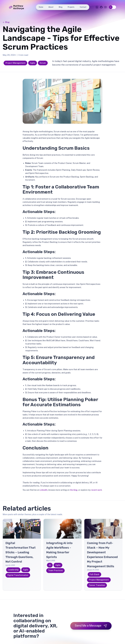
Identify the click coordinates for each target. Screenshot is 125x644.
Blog (61, 7)
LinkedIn (44, 490)
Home (41, 7)
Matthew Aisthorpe (16, 7)
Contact (83, 7)
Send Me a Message (91, 626)
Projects (71, 7)
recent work (96, 490)
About (51, 7)
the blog (74, 490)
